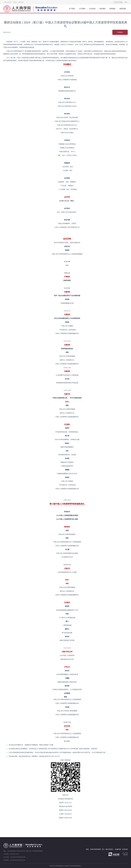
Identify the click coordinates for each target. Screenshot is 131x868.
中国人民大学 (8, 2)
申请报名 (120, 32)
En (127, 2)
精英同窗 (123, 9)
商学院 (15, 2)
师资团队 (113, 9)
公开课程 (82, 9)
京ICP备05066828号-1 (76, 866)
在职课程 (102, 9)
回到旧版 (21, 2)
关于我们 (72, 9)
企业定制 (92, 9)
